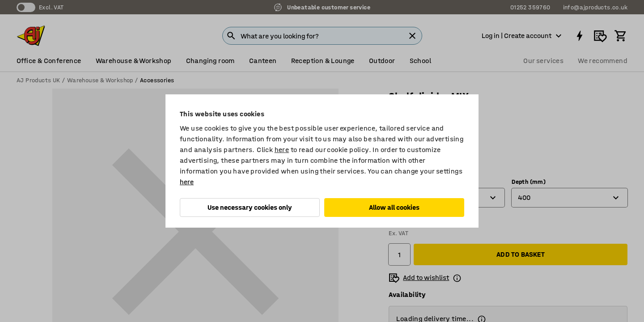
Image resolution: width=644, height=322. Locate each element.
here (282, 150)
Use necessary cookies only (250, 207)
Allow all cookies (394, 207)
